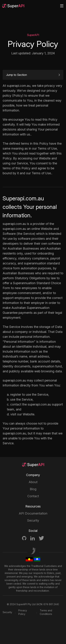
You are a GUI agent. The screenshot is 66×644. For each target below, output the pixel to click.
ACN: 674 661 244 (48, 604)
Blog (33, 489)
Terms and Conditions (46, 612)
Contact (33, 496)
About (33, 482)
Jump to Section (33, 75)
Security (33, 520)
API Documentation (33, 513)
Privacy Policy (23, 612)
